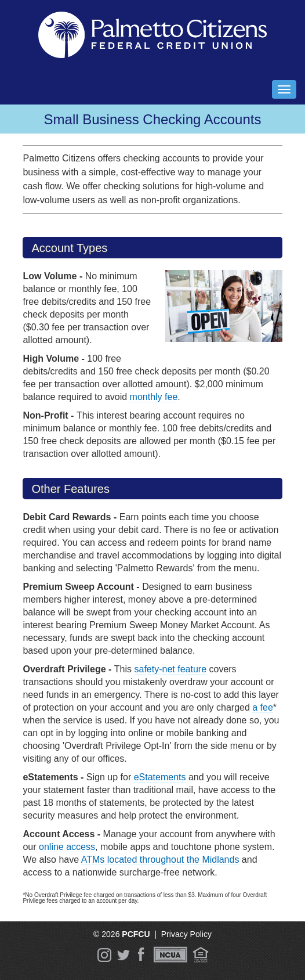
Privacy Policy (186, 934)
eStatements (160, 777)
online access (67, 847)
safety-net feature (171, 669)
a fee (263, 707)
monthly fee (154, 397)
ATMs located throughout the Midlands (160, 860)
